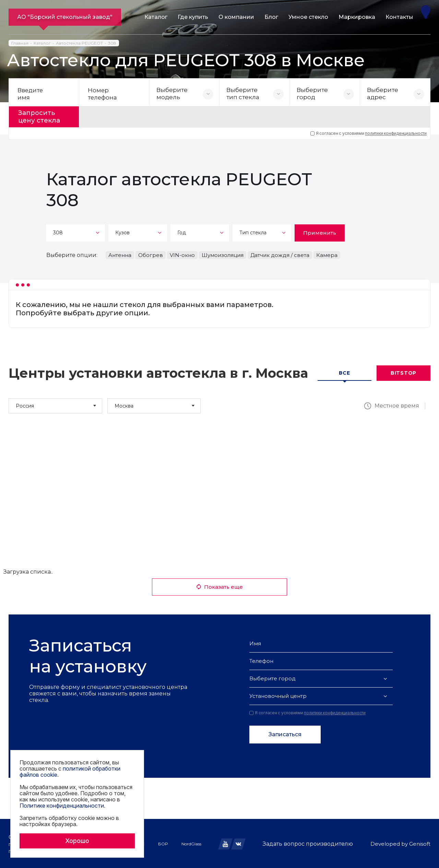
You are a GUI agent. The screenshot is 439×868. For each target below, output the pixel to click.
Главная (20, 43)
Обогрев (151, 254)
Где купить (193, 17)
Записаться (285, 734)
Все (344, 372)
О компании (236, 17)
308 (112, 43)
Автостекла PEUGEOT (79, 43)
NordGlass (191, 843)
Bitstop (404, 372)
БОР (163, 843)
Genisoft (420, 843)
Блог (271, 17)
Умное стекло (308, 17)
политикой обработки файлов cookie (70, 772)
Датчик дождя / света (280, 254)
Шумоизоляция (223, 254)
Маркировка (357, 17)
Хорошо (77, 841)
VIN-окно (182, 254)
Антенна (120, 254)
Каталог (156, 17)
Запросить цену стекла (42, 116)
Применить (320, 232)
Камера (327, 254)
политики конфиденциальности (396, 132)
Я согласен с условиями (369, 132)
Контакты (399, 17)
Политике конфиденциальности (62, 806)
